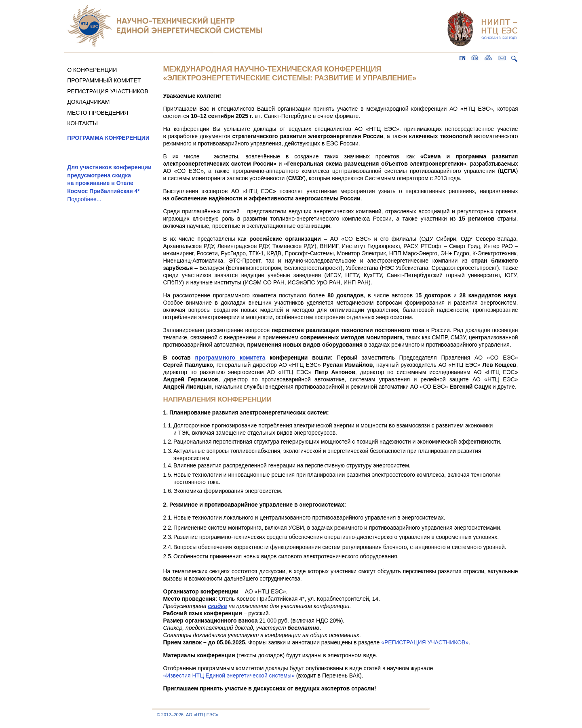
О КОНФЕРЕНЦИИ (92, 70)
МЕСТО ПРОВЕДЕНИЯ (98, 113)
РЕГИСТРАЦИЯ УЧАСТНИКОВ (108, 91)
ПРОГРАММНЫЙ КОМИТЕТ (104, 80)
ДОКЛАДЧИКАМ (88, 102)
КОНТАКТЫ (82, 123)
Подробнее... (84, 199)
